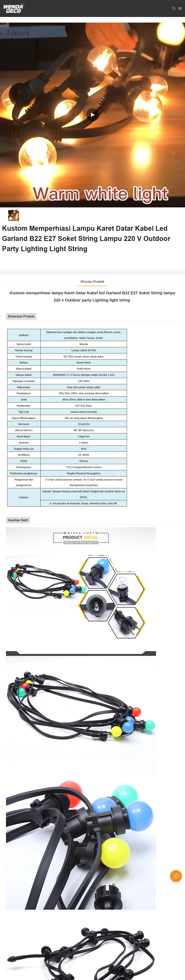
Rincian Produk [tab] (92, 282)
